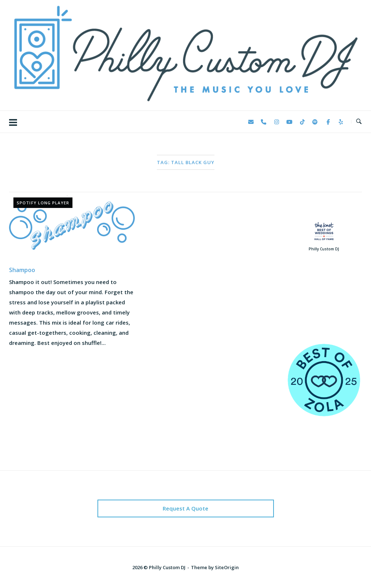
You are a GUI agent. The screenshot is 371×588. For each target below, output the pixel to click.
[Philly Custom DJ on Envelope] (251, 122)
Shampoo (22, 270)
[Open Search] (359, 122)
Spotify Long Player (43, 203)
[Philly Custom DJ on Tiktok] (302, 122)
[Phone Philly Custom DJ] (264, 122)
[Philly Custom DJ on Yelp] (341, 122)
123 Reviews (324, 308)
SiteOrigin (227, 567)
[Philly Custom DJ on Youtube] (289, 122)
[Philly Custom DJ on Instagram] (276, 122)
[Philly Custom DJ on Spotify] (315, 122)
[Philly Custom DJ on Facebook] (328, 122)
